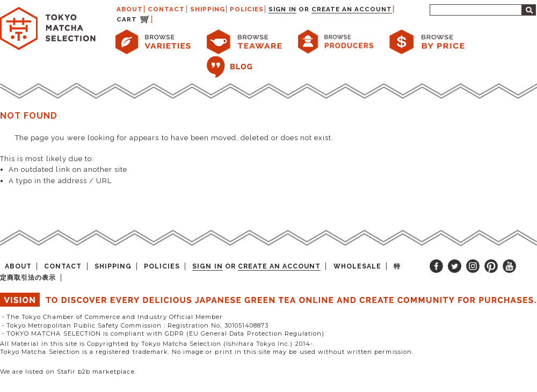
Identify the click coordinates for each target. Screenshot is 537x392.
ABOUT (130, 9)
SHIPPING (208, 9)
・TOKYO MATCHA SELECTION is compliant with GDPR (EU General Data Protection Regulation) (162, 333)
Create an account (352, 9)
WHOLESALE (357, 266)
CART (127, 19)
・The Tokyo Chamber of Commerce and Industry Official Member (111, 317)
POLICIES (247, 9)
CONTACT (166, 9)
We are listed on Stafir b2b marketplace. (68, 372)
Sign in (282, 9)
